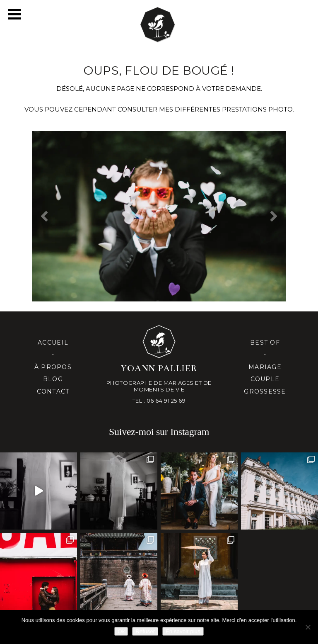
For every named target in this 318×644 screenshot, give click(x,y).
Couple (265, 379)
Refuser (145, 631)
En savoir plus (183, 631)
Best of (265, 343)
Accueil (53, 343)
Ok (121, 631)
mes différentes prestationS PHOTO (226, 109)
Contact (53, 391)
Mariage (265, 367)
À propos (53, 367)
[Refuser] (308, 627)
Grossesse (265, 391)
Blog (53, 379)
